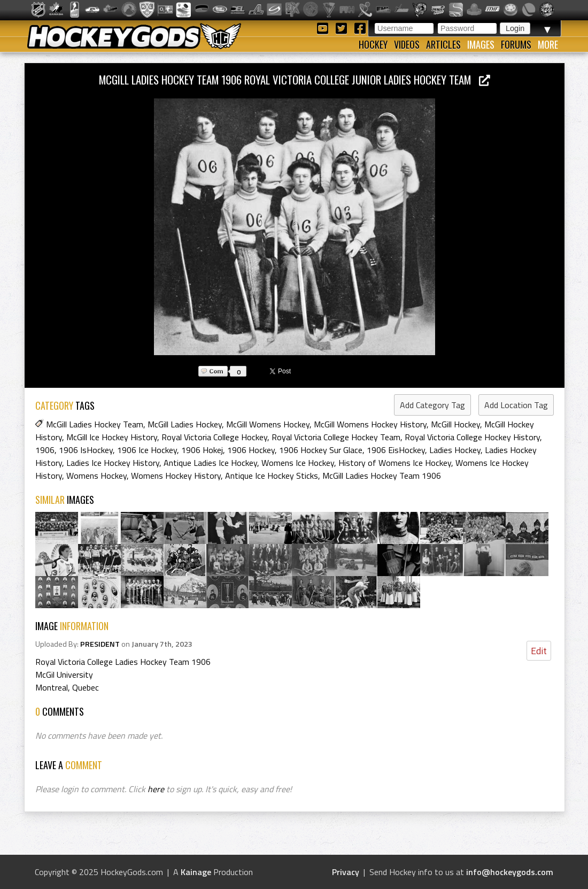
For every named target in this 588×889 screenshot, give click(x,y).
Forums (516, 44)
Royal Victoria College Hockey (214, 437)
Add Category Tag (432, 405)
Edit (539, 651)
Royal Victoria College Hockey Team (336, 437)
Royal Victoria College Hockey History (472, 437)
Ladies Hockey (455, 450)
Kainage (196, 872)
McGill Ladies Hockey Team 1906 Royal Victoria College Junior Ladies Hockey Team (295, 79)
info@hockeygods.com (510, 872)
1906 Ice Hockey (147, 450)
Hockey (373, 44)
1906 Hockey (251, 450)
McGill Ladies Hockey (185, 424)
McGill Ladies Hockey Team (95, 424)
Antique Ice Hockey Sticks (272, 476)
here (156, 789)
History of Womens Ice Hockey (395, 463)
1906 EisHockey (396, 450)
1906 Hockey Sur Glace (321, 450)
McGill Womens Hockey (268, 424)
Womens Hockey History (176, 476)
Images (481, 44)
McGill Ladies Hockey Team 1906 (382, 476)
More (548, 44)
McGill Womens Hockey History (370, 424)
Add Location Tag (516, 405)
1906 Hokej (202, 450)
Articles (443, 44)
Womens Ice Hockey (298, 463)
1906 (45, 450)
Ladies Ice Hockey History (113, 463)
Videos (407, 44)
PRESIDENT (100, 644)
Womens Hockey (96, 476)
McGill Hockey (455, 424)
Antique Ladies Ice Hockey (210, 463)
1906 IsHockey (86, 450)
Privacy (346, 872)
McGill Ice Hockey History (112, 437)
